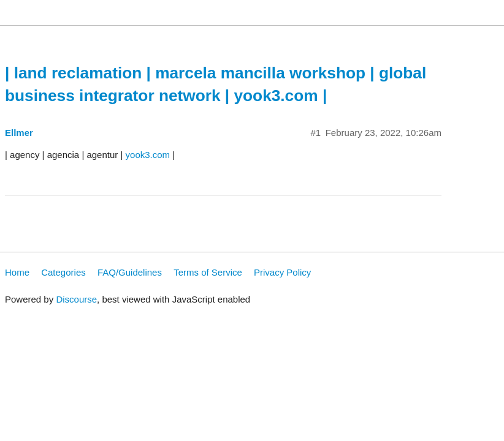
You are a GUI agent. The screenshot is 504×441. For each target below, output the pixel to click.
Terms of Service (208, 272)
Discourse (76, 299)
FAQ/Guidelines (130, 272)
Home (17, 272)
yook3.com (148, 155)
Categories (63, 272)
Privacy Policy (282, 272)
